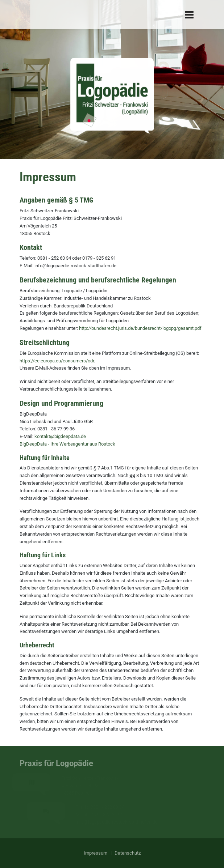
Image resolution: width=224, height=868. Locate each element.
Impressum (96, 853)
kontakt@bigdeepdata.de (60, 436)
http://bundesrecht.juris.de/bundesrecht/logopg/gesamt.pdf (140, 328)
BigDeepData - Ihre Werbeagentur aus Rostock (67, 444)
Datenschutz (128, 853)
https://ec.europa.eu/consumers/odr (57, 361)
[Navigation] (189, 14)
